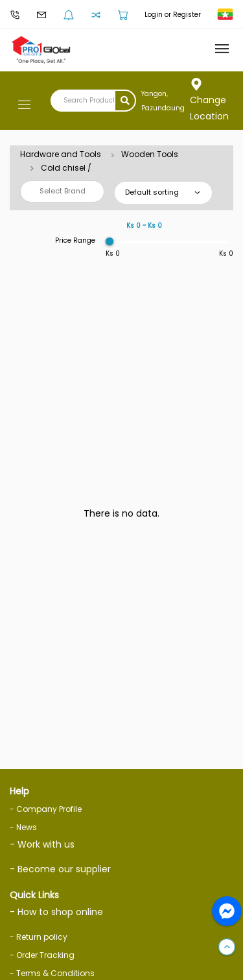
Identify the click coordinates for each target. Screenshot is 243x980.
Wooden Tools (150, 154)
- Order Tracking (42, 955)
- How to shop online (56, 912)
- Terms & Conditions (52, 973)
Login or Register (173, 15)
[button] (227, 948)
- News (23, 827)
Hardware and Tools (61, 154)
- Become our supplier (60, 869)
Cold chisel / (66, 168)
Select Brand (63, 191)
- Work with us (42, 844)
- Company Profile (46, 809)
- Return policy (39, 937)
